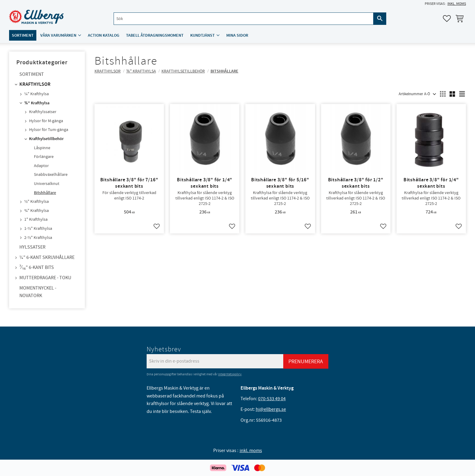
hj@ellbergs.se (271, 409)
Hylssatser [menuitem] (32, 247)
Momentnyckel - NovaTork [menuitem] (38, 292)
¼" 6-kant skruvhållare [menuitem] (47, 257)
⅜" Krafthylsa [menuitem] (37, 103)
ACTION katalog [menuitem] (104, 35)
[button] (447, 18)
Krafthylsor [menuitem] (35, 84)
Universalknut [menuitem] (47, 184)
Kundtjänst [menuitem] (203, 35)
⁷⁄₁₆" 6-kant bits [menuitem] (37, 267)
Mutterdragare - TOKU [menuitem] (45, 278)
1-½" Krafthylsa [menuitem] (38, 229)
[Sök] (380, 19)
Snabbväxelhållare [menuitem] (51, 175)
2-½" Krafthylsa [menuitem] (38, 238)
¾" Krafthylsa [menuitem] (37, 211)
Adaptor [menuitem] (41, 166)
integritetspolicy (230, 374)
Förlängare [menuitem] (44, 157)
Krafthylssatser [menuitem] (43, 112)
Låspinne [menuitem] (42, 148)
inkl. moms (457, 4)
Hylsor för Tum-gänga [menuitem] (49, 130)
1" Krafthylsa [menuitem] (36, 220)
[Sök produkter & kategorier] (244, 19)
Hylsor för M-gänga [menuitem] (46, 121)
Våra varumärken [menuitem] (58, 35)
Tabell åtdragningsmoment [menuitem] (155, 35)
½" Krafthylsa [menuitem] (37, 202)
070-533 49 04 (272, 399)
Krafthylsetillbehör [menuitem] (46, 139)
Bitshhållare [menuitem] (45, 193)
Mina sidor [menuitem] (237, 35)
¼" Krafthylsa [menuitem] (37, 94)
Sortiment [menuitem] (23, 35)
